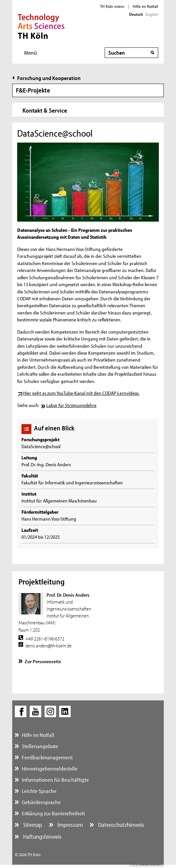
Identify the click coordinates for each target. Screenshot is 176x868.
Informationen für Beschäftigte (55, 780)
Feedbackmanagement (47, 757)
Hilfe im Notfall (145, 6)
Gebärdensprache (41, 802)
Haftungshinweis (42, 837)
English (152, 14)
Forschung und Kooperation (49, 78)
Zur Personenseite (43, 661)
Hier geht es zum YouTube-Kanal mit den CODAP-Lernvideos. (81, 393)
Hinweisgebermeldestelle (50, 768)
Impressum (70, 825)
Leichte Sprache (39, 791)
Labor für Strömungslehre (71, 405)
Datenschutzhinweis (121, 825)
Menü (31, 53)
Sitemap (32, 825)
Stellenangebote (40, 746)
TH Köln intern (112, 6)
